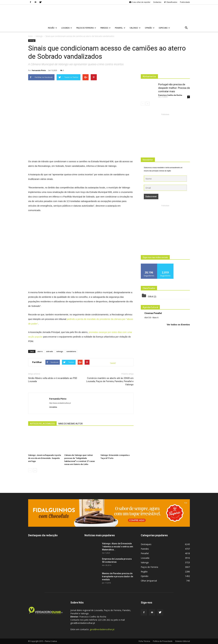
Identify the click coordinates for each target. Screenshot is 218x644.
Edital (150, 296)
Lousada (67, 28)
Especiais (164, 28)
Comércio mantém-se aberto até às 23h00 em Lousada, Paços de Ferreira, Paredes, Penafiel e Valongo (110, 381)
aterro (40, 351)
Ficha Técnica (144, 641)
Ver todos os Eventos (178, 325)
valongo (60, 351)
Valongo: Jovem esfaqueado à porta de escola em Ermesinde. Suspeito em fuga (45, 458)
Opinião (150, 28)
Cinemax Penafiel (153, 313)
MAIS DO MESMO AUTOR (71, 424)
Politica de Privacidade (163, 641)
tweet (113, 363)
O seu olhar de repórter (140, 2)
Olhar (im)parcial (149, 581)
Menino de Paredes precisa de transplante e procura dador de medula (118, 576)
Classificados (171, 2)
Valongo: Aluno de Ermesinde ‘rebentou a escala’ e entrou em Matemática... (118, 547)
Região (52, 28)
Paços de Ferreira (86, 28)
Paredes (105, 28)
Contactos (157, 2)
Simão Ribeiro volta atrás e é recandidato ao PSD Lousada (53, 380)
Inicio (30, 36)
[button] (186, 28)
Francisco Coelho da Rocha (170, 95)
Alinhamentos (149, 76)
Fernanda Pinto (39, 70)
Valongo (135, 28)
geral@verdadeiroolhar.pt (102, 629)
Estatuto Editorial (183, 641)
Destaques (146, 544)
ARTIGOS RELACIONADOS (42, 424)
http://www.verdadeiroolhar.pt (60, 403)
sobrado (50, 351)
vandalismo (71, 351)
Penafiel (120, 28)
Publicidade (185, 2)
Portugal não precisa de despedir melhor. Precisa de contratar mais (174, 88)
